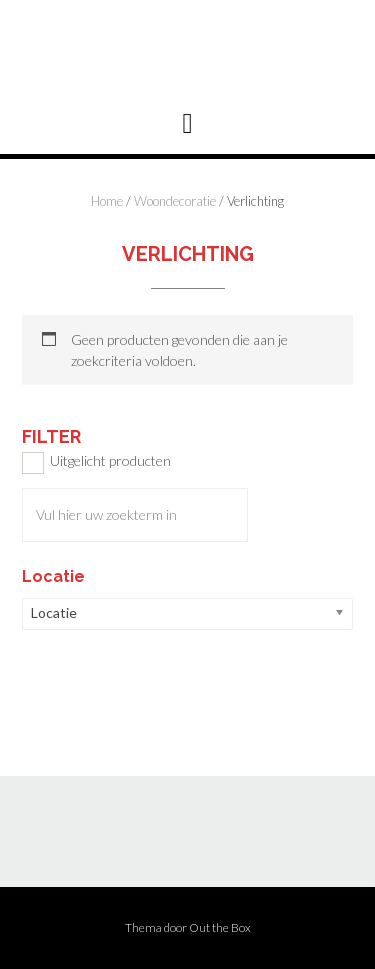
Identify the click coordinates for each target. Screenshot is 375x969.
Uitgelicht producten (110, 460)
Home (107, 201)
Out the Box (220, 927)
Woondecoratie (175, 201)
